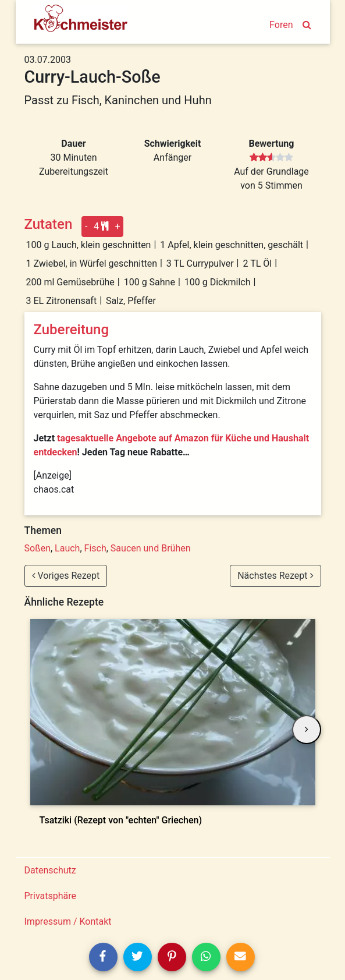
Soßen (38, 548)
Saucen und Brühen (151, 548)
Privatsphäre (51, 896)
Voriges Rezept (66, 576)
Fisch (95, 548)
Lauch (67, 548)
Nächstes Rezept (275, 576)
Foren (281, 25)
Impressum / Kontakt (68, 921)
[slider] (271, 158)
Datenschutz (50, 870)
